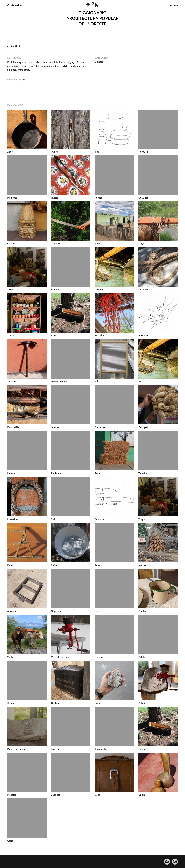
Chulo (11, 703)
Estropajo (144, 427)
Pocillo (142, 611)
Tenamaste (101, 749)
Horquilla (143, 152)
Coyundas (144, 198)
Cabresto (144, 290)
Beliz (97, 795)
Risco (98, 703)
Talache (11, 381)
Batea (142, 703)
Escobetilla (13, 427)
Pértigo (99, 198)
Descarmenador (60, 381)
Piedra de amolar (16, 749)
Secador (56, 795)
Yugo (141, 244)
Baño (54, 565)
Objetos (99, 62)
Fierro (10, 565)
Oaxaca (99, 290)
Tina (97, 152)
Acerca (174, 5)
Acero (10, 152)
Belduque (100, 519)
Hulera (55, 198)
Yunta (10, 657)
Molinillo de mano (61, 657)
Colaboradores (15, 5)
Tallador (99, 381)
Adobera (12, 611)
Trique (142, 519)
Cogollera (56, 611)
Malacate (12, 198)
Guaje (142, 795)
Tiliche (11, 290)
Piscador (99, 336)
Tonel (98, 244)
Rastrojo (56, 749)
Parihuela (56, 473)
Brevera (55, 290)
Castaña (55, 703)
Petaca (11, 473)
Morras (142, 565)
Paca (97, 473)
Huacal (142, 381)
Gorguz (55, 427)
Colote (11, 244)
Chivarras (100, 427)
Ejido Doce (22, 80)
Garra (10, 841)
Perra (98, 565)
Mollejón (12, 795)
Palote (142, 657)
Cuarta (55, 152)
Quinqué (99, 657)
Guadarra (56, 244)
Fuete (98, 611)
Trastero (12, 336)
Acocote (143, 336)
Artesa (55, 336)
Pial (53, 519)
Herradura (13, 519)
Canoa (142, 749)
